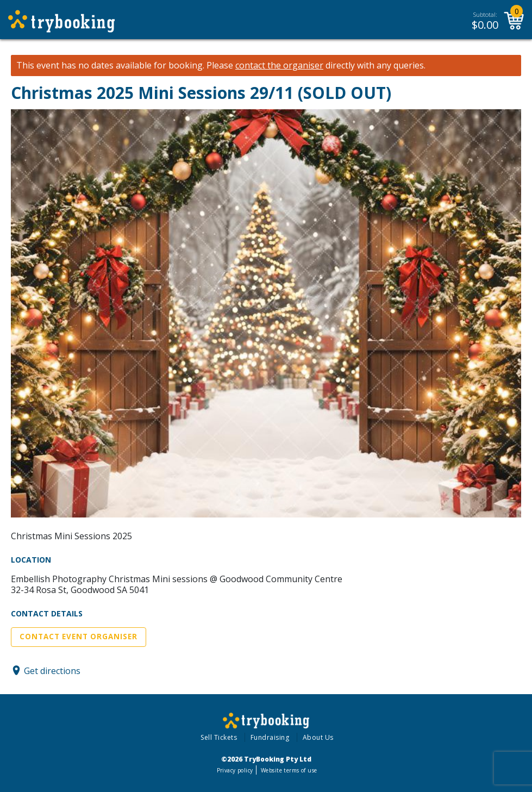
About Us (318, 737)
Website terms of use (289, 770)
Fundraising (270, 737)
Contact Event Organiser (79, 637)
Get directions (52, 670)
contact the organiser (279, 66)
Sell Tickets (219, 737)
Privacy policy (235, 770)
